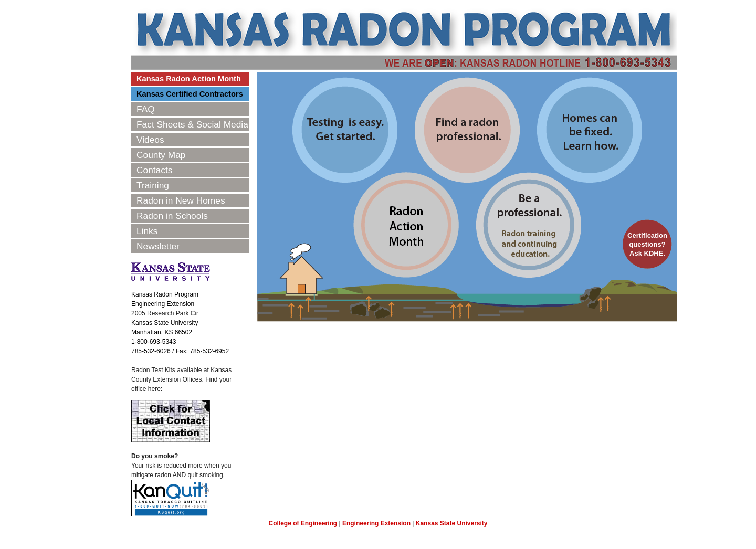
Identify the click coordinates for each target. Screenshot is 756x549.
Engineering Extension (376, 523)
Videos (150, 140)
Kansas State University (452, 523)
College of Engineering (303, 523)
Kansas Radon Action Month (189, 79)
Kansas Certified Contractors (190, 94)
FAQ (146, 109)
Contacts (154, 170)
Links (147, 231)
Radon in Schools (172, 216)
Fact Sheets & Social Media (192, 124)
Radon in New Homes (181, 200)
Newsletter (158, 246)
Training (153, 185)
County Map (161, 155)
